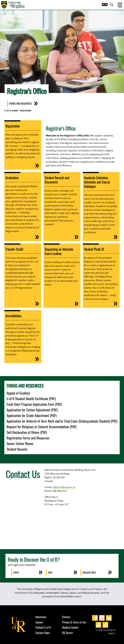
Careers (39, 622)
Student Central (70, 627)
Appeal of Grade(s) (18, 393)
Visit (50, 572)
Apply (16, 572)
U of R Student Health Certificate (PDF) (31, 399)
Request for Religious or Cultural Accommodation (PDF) (42, 427)
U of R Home (11, 111)
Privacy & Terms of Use (74, 622)
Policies (66, 617)
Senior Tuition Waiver (20, 443)
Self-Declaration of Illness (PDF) (27, 432)
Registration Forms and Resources (28, 438)
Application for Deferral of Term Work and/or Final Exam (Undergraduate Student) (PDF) (62, 421)
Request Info (90, 572)
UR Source (67, 632)
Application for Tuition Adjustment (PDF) (32, 410)
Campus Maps (43, 632)
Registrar (26, 111)
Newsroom (41, 617)
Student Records (17, 449)
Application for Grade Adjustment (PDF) (32, 415)
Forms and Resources (21, 104)
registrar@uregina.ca (64, 487)
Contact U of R (43, 627)
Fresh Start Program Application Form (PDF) (34, 404)
